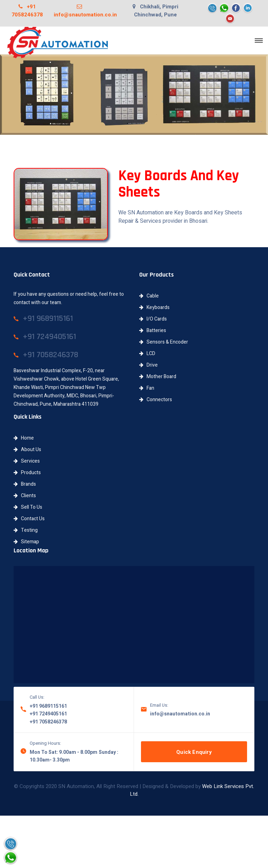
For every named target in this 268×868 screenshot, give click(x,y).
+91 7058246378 (27, 11)
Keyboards (154, 307)
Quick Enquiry (194, 752)
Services (27, 461)
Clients (25, 496)
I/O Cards (153, 319)
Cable (149, 296)
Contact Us (29, 519)
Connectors (156, 400)
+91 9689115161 (48, 706)
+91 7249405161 (48, 714)
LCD (147, 354)
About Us (27, 450)
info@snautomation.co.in (85, 11)
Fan (147, 388)
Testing (26, 530)
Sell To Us (28, 507)
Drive (148, 365)
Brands (25, 484)
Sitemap (26, 542)
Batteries (153, 330)
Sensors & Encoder (164, 342)
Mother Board (158, 377)
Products (27, 473)
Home (24, 438)
